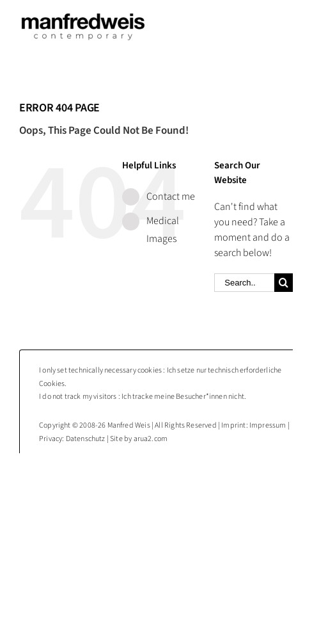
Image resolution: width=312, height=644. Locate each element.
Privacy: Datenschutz (72, 439)
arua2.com (151, 439)
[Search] (284, 283)
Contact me (171, 197)
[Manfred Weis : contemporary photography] (83, 18)
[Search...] (244, 283)
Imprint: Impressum (254, 425)
